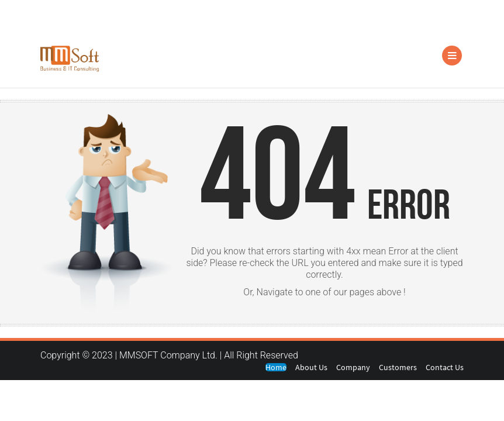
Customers (398, 367)
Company (353, 367)
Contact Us (445, 367)
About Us (311, 367)
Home (276, 367)
